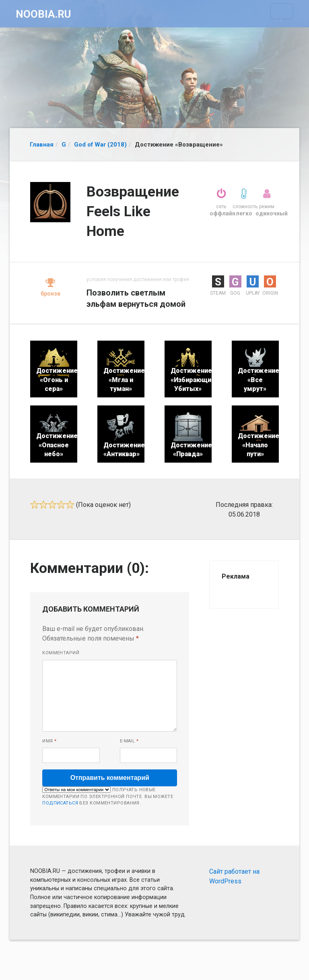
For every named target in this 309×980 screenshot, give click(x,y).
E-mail (129, 741)
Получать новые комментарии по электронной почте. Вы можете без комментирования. (108, 796)
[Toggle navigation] (282, 11)
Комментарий (61, 653)
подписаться (60, 803)
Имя (49, 741)
